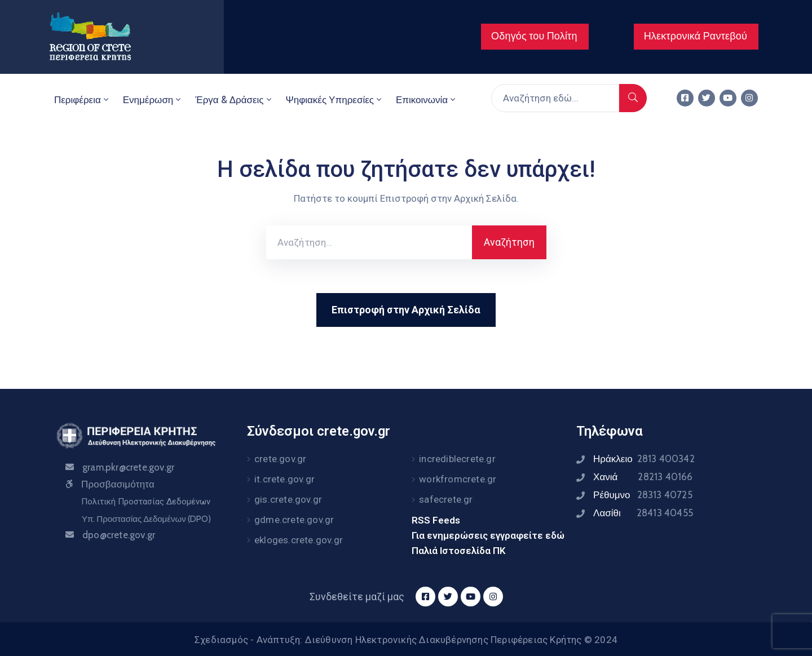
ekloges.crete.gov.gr (299, 540)
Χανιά (643, 477)
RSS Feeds (436, 520)
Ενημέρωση (153, 100)
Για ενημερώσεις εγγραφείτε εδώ (488, 535)
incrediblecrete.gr (457, 459)
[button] (535, 37)
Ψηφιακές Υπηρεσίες (335, 100)
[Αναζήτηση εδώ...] (555, 98)
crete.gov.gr (280, 459)
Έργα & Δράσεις (234, 100)
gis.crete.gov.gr (288, 499)
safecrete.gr (446, 499)
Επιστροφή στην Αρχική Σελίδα (406, 310)
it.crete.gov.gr (284, 479)
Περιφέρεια (82, 100)
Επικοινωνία (427, 100)
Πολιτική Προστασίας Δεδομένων (146, 502)
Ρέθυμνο (643, 495)
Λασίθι (643, 513)
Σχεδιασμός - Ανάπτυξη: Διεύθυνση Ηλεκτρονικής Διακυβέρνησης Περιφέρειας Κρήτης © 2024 (406, 640)
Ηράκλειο (644, 459)
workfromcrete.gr (458, 479)
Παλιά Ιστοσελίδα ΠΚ (459, 551)
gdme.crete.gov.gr (294, 520)
